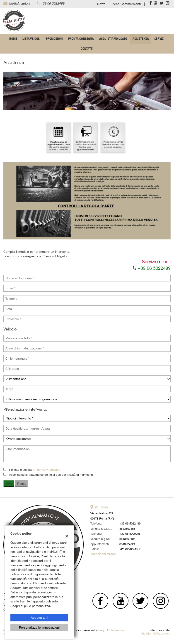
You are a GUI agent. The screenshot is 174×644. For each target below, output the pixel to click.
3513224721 (127, 544)
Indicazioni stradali (104, 554)
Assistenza (141, 39)
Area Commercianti (127, 4)
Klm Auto (101, 507)
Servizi (159, 39)
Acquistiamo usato (113, 39)
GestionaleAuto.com (156, 633)
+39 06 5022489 (53, 3)
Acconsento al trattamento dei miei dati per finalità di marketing (51, 475)
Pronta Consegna (81, 39)
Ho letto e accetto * (36, 470)
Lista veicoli (31, 39)
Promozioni (54, 39)
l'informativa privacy (47, 470)
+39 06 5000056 (130, 534)
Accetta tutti (39, 618)
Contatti (87, 49)
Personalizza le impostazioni (39, 628)
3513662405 (127, 539)
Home (13, 39)
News (101, 4)
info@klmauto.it (19, 3)
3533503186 (127, 529)
